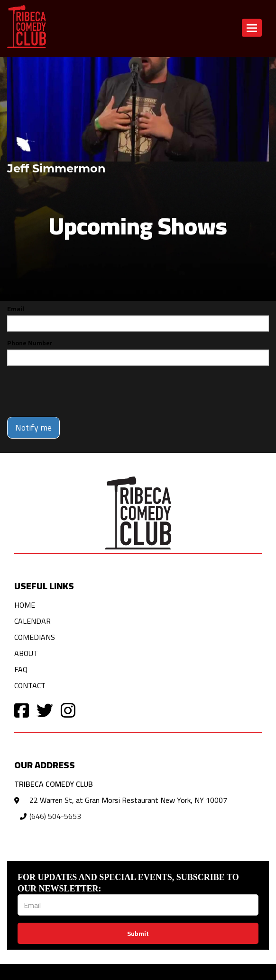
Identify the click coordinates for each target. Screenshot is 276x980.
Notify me (33, 427)
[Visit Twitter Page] (45, 710)
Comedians (35, 637)
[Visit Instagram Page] (68, 710)
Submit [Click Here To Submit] (138, 934)
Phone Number (30, 343)
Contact (30, 685)
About (26, 653)
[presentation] (79, 391)
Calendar (32, 621)
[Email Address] (138, 905)
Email (16, 309)
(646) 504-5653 (55, 816)
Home (25, 605)
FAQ (21, 669)
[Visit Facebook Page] (22, 710)
